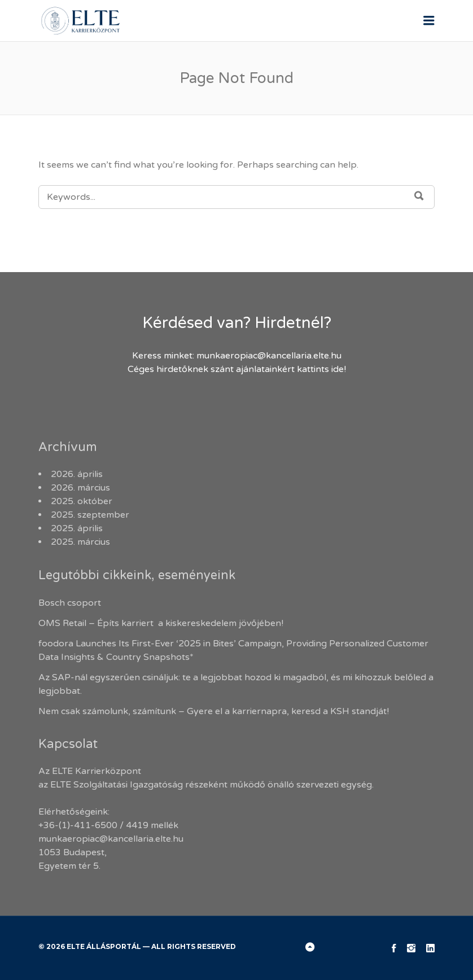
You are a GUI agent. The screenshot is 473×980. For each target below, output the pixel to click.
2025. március (80, 542)
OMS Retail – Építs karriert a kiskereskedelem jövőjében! (162, 623)
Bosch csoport (70, 603)
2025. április (77, 528)
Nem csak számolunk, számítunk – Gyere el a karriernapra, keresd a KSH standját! (214, 711)
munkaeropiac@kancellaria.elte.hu (269, 356)
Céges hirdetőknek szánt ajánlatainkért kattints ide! (237, 369)
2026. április (77, 474)
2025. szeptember (90, 515)
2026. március (80, 488)
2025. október (82, 501)
